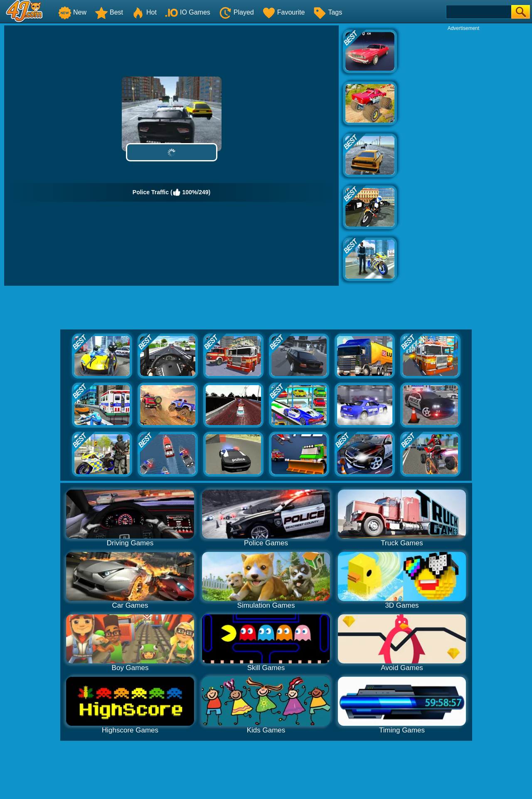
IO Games (188, 12)
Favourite (284, 12)
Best (109, 12)
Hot (144, 12)
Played (236, 12)
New (72, 12)
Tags (328, 12)
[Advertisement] (463, 156)
